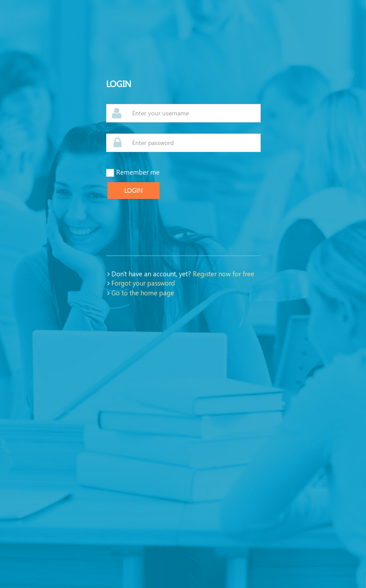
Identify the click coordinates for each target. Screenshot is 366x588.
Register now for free (223, 274)
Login (133, 191)
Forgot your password (143, 283)
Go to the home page (143, 293)
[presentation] (173, 227)
